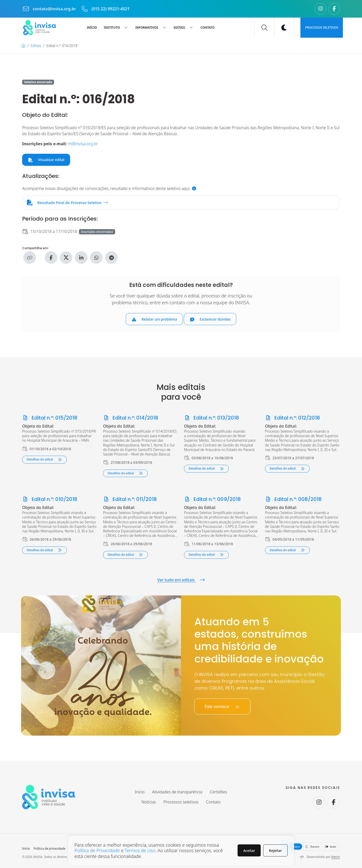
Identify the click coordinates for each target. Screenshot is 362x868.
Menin (336, 857)
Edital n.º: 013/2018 (212, 419)
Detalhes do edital (44, 460)
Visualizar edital (46, 160)
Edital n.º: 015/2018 (50, 419)
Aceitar (249, 850)
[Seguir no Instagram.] (321, 9)
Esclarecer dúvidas (210, 320)
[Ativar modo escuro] (284, 28)
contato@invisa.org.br (50, 9)
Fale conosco (222, 707)
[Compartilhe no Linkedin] (81, 258)
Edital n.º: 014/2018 (131, 419)
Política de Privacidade (97, 850)
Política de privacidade (50, 849)
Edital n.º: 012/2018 (293, 419)
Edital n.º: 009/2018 (213, 500)
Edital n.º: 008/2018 (293, 500)
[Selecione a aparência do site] (312, 847)
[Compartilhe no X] (66, 258)
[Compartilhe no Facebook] (51, 258)
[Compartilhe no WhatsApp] (96, 258)
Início (26, 849)
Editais (36, 46)
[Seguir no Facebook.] (334, 9)
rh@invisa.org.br (83, 144)
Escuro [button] (312, 847)
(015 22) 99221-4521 (106, 9)
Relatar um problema (154, 320)
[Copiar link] (30, 258)
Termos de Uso (140, 850)
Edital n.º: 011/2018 (130, 500)
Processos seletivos (322, 28)
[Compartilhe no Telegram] (111, 258)
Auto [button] (330, 847)
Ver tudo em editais (181, 580)
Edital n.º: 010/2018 (50, 500)
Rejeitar (276, 850)
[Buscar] (264, 28)
